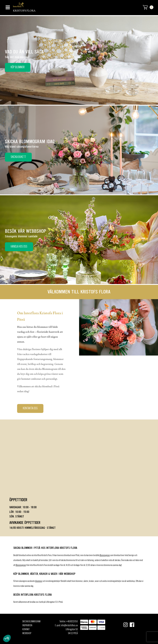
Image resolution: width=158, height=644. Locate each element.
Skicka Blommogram (31, 622)
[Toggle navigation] (7, 6)
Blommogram (105, 555)
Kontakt (26, 630)
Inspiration (27, 626)
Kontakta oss (30, 408)
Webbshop (27, 633)
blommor (39, 581)
